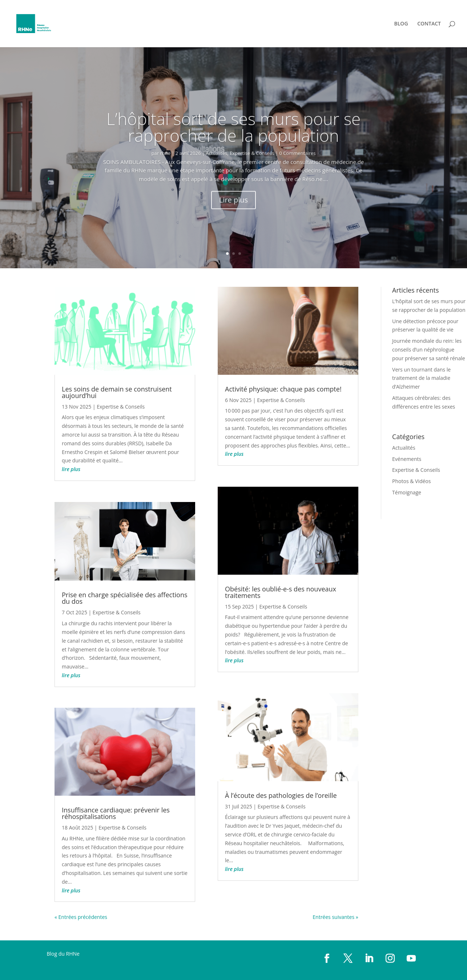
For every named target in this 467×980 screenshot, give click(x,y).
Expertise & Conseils (252, 169)
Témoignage (407, 492)
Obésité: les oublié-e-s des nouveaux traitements (281, 592)
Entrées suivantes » (335, 917)
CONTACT (429, 24)
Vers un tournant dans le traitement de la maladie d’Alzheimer (421, 378)
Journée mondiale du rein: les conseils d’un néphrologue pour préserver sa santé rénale (429, 350)
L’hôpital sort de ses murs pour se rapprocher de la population (234, 142)
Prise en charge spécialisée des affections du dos (125, 598)
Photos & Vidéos (411, 481)
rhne (165, 169)
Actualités (216, 169)
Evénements (407, 459)
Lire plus (233, 215)
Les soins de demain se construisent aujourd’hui (117, 392)
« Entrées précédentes (81, 917)
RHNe (73, 954)
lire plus (71, 469)
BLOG (401, 24)
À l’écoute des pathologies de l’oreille (281, 795)
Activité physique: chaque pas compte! (283, 389)
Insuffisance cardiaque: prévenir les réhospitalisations (116, 813)
